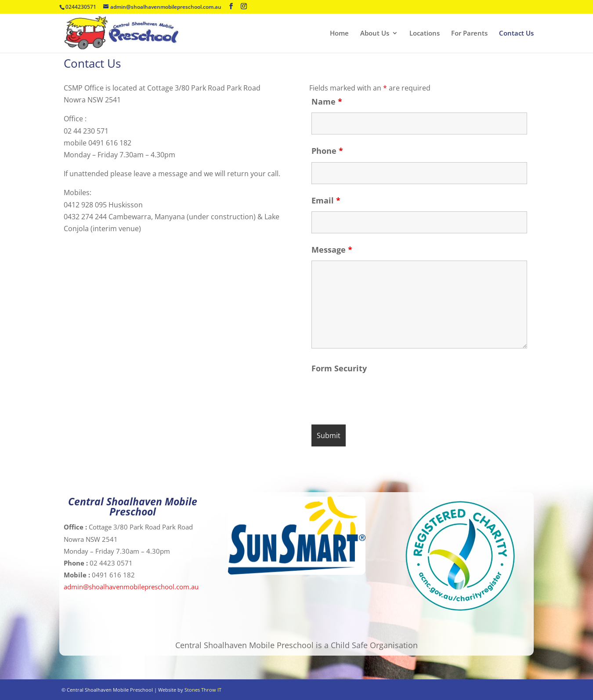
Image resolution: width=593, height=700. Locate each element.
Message (332, 250)
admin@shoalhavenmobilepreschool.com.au (131, 587)
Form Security (339, 368)
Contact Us (516, 34)
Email (326, 200)
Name (327, 102)
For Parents (469, 34)
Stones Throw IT (203, 690)
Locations (425, 34)
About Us (375, 34)
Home (339, 34)
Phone (327, 151)
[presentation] (378, 396)
